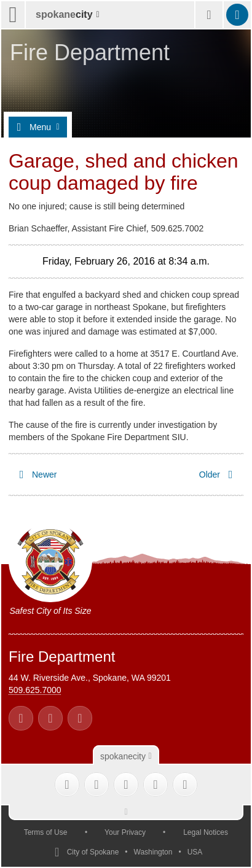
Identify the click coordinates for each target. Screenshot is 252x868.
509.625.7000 (35, 690)
